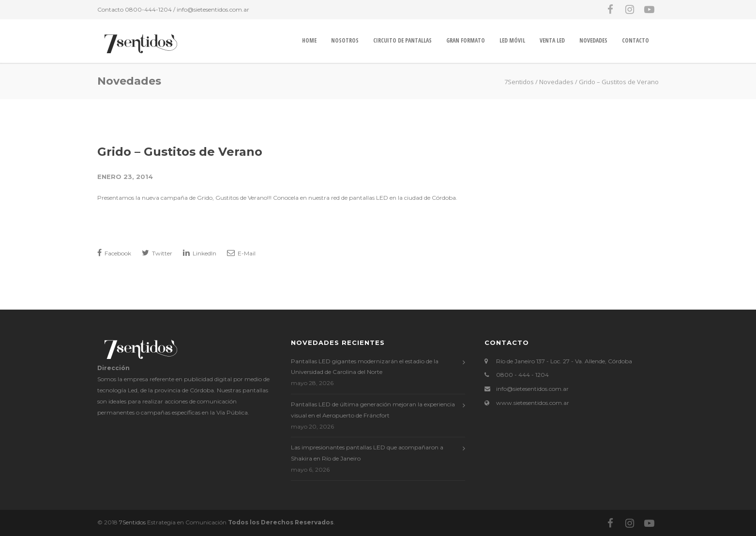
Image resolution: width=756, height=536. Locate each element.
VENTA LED (552, 40)
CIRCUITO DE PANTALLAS (402, 40)
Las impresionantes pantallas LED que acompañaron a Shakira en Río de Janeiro (367, 453)
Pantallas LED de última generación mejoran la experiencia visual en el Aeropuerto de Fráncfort (373, 410)
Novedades (593, 40)
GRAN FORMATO (466, 40)
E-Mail (241, 253)
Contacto (635, 40)
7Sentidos (132, 522)
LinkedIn (200, 253)
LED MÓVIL (512, 40)
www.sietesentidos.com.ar (533, 403)
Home (309, 40)
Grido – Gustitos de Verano (180, 152)
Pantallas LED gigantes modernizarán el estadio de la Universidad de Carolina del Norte (365, 367)
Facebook (114, 253)
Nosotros (345, 40)
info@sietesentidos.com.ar (213, 9)
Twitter (157, 253)
